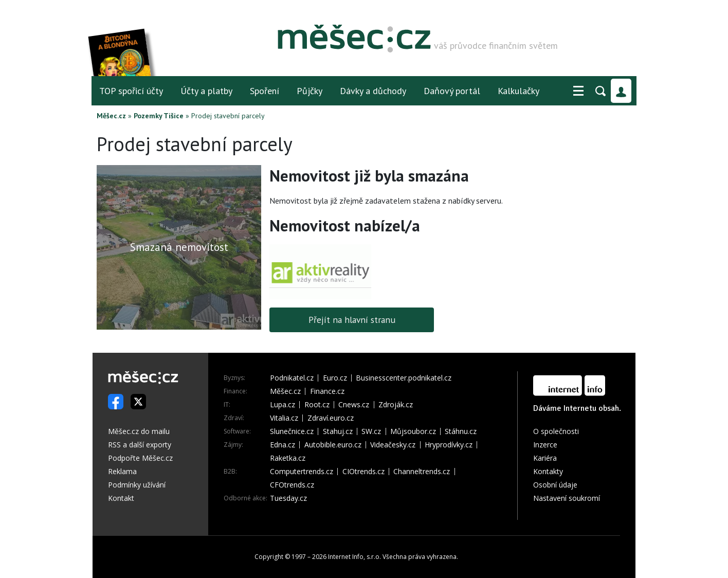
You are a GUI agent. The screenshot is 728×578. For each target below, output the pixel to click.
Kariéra (545, 458)
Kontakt (121, 498)
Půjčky (310, 91)
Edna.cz (283, 445)
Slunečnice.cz (292, 431)
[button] (578, 91)
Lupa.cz (283, 405)
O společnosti (556, 431)
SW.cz (371, 431)
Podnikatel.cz (292, 378)
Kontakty (548, 471)
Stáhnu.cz (461, 431)
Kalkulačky (518, 91)
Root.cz (317, 405)
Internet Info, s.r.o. (354, 557)
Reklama (122, 471)
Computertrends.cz (302, 472)
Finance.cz (327, 391)
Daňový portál (452, 91)
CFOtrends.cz (292, 485)
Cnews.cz (354, 405)
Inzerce (545, 445)
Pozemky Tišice (159, 116)
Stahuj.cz (338, 431)
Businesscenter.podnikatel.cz (404, 378)
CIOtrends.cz (363, 472)
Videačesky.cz (393, 445)
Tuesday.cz (288, 498)
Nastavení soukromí (567, 498)
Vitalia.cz (284, 418)
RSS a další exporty (140, 445)
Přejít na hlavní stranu (352, 320)
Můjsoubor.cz (413, 431)
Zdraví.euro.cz (331, 418)
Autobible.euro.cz (333, 445)
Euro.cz (335, 378)
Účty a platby (206, 91)
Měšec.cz (111, 116)
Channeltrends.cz (422, 472)
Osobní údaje (555, 485)
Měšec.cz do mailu (139, 431)
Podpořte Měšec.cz (140, 458)
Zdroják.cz (396, 405)
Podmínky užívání (137, 485)
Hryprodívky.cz (449, 445)
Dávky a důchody (373, 91)
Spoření (265, 91)
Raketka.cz (288, 458)
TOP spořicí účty (131, 91)
